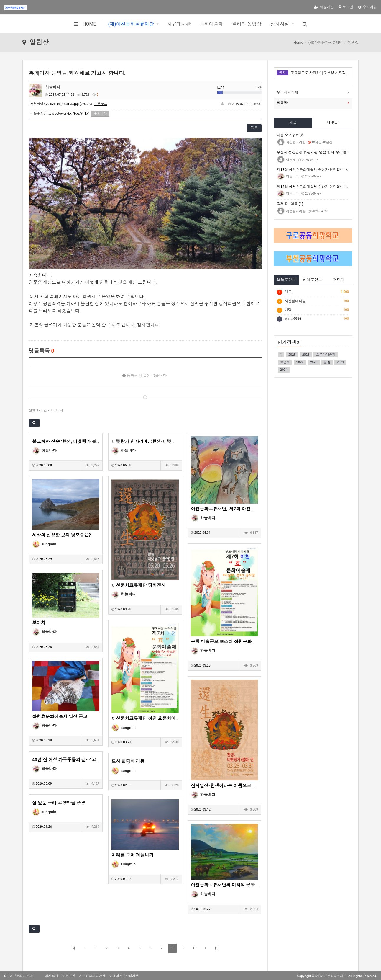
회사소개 (52, 976)
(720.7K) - (77, 104)
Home (298, 43)
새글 (293, 123)
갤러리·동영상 (247, 24)
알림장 (282, 103)
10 (195, 948)
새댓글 (332, 123)
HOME (85, 24)
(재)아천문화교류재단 (131, 24)
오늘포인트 (286, 280)
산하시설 (280, 24)
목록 (254, 128)
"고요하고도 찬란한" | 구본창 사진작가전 (319, 73)
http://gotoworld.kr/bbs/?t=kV (67, 113)
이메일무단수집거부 (124, 976)
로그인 (346, 7)
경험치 (339, 280)
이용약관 (69, 976)
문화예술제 (211, 24)
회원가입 (324, 7)
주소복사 (100, 113)
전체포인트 (312, 280)
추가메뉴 (368, 7)
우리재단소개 (288, 92)
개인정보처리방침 (92, 976)
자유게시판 (179, 24)
